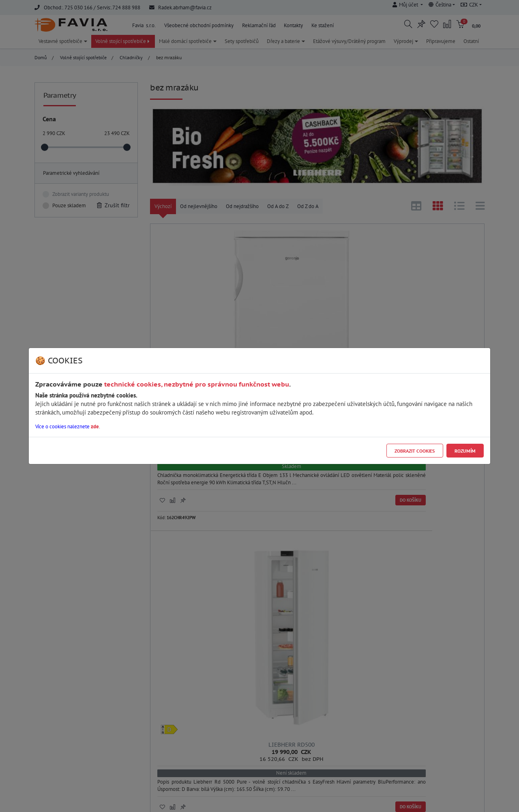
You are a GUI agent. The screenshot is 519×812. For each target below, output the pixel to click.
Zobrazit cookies (415, 451)
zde (95, 426)
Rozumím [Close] (465, 451)
